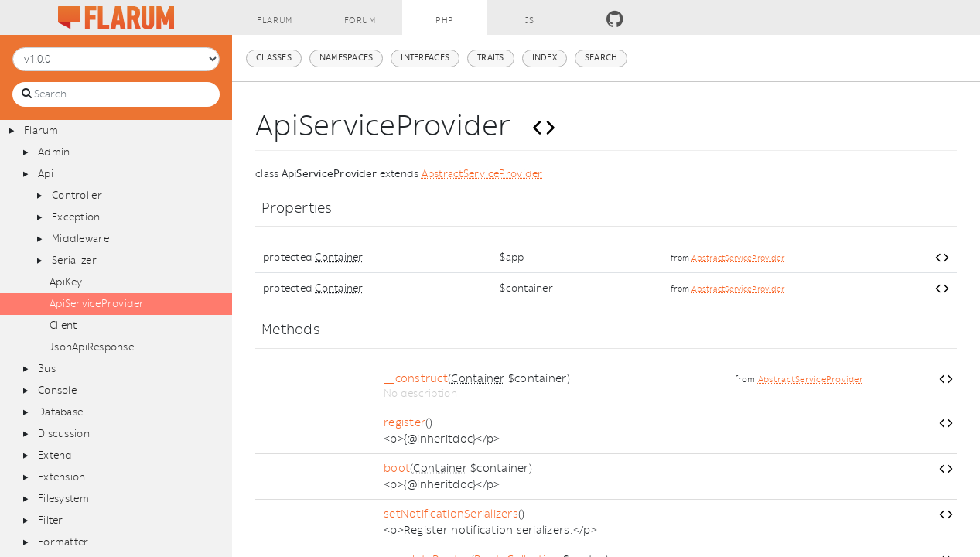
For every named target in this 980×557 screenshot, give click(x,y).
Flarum (41, 130)
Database (60, 412)
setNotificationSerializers (451, 514)
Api (46, 174)
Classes (274, 58)
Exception (76, 217)
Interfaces (425, 58)
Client (63, 325)
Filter (51, 520)
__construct (416, 379)
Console (57, 390)
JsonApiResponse (92, 347)
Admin (54, 152)
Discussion (64, 434)
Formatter (63, 542)
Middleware (80, 239)
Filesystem (63, 499)
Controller (77, 195)
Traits (491, 58)
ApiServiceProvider (97, 304)
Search (601, 58)
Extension (61, 477)
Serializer (74, 260)
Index (545, 58)
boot (397, 468)
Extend (55, 455)
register (405, 423)
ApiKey (66, 282)
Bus (47, 369)
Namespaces (347, 58)
